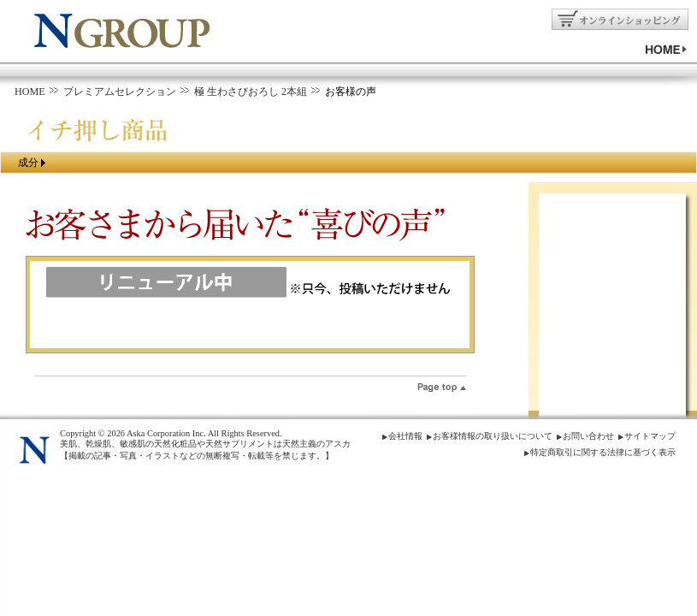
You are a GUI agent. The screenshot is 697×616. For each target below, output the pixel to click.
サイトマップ (650, 436)
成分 (28, 163)
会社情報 (405, 436)
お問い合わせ (588, 436)
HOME (30, 92)
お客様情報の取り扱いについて (493, 436)
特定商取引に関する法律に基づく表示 (603, 452)
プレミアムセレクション (120, 92)
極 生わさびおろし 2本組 (251, 92)
